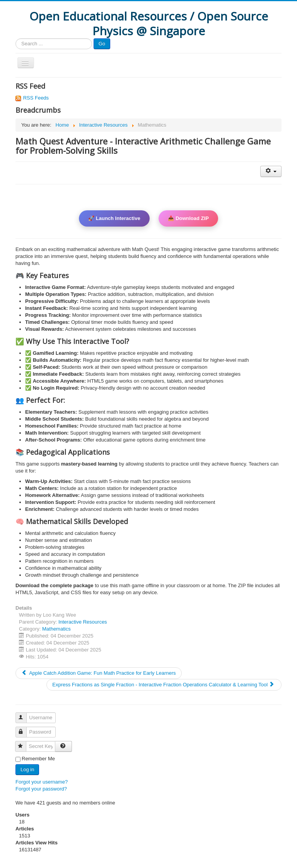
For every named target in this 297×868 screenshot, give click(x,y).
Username (25, 714)
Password (25, 729)
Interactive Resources (83, 622)
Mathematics (56, 629)
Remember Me (38, 759)
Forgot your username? (42, 782)
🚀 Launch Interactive (114, 218)
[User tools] (271, 171)
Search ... (16, 39)
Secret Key (24, 743)
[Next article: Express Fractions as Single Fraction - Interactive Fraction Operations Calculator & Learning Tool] (164, 685)
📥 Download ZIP (188, 218)
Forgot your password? (41, 789)
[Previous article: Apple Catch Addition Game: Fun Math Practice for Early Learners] (99, 673)
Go (102, 44)
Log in (27, 769)
